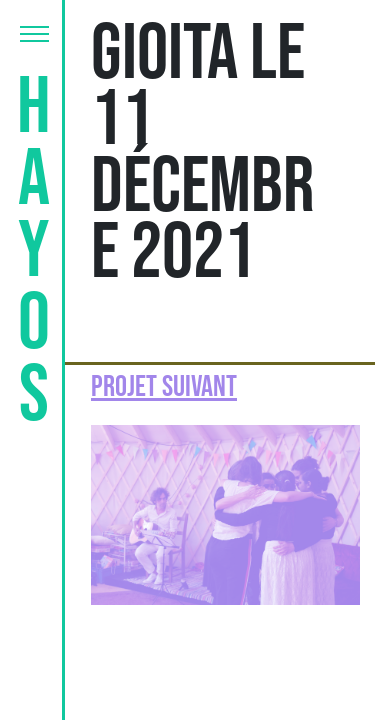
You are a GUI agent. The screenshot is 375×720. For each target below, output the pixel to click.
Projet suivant (164, 387)
